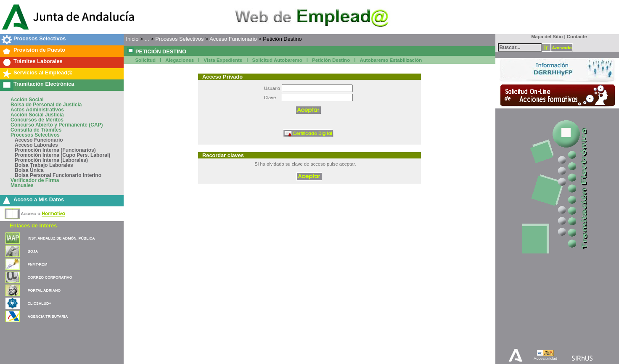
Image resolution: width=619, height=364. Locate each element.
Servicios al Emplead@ (43, 73)
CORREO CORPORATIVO (50, 277)
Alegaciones (180, 60)
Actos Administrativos (37, 110)
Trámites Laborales (38, 61)
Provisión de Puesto (39, 50)
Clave (270, 98)
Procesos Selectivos (40, 38)
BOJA (33, 251)
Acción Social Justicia (37, 115)
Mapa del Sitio (545, 37)
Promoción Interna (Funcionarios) (55, 150)
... (147, 39)
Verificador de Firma (35, 180)
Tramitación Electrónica (44, 84)
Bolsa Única (29, 170)
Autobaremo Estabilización (391, 60)
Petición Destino (331, 60)
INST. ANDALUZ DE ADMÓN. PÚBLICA (61, 238)
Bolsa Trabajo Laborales (44, 165)
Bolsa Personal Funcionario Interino (58, 175)
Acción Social (27, 100)
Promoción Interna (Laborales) (51, 160)
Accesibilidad (545, 358)
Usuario (272, 88)
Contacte (577, 37)
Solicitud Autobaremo (277, 60)
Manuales (22, 185)
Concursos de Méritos (37, 120)
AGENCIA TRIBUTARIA (48, 317)
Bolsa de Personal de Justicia (46, 105)
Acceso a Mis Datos (39, 199)
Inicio (132, 39)
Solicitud (145, 60)
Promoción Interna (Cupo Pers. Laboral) (62, 155)
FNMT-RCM (38, 264)
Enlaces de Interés (33, 226)
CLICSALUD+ (40, 303)
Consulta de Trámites (36, 130)
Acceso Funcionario (39, 140)
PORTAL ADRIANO (44, 290)
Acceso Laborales (36, 145)
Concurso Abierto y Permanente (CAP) (57, 125)
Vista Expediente (223, 60)
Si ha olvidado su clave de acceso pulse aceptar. (305, 164)
